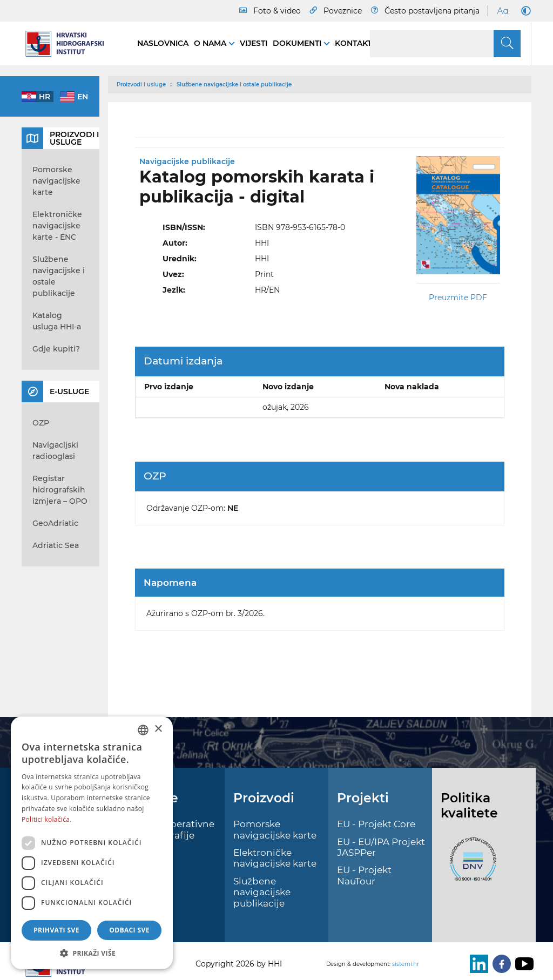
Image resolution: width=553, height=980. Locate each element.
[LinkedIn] (477, 964)
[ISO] (470, 866)
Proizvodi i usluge (141, 85)
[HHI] (69, 44)
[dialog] (92, 843)
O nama (211, 43)
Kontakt (353, 43)
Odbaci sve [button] (129, 930)
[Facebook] (500, 964)
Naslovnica (163, 43)
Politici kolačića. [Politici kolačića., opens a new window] (47, 819)
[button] (92, 953)
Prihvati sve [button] (56, 930)
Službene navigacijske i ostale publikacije (234, 85)
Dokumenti (298, 43)
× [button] (158, 729)
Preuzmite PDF (458, 298)
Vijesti (254, 43)
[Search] (445, 44)
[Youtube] (522, 964)
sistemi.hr (406, 964)
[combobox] (143, 730)
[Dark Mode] (524, 11)
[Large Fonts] (502, 11)
